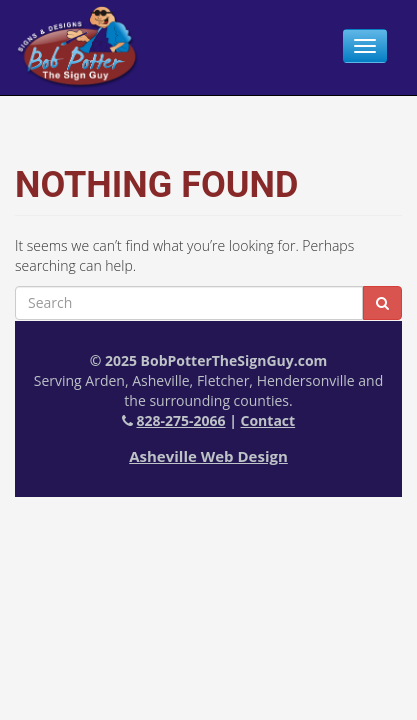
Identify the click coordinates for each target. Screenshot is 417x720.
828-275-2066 (180, 420)
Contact (268, 420)
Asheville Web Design (208, 456)
